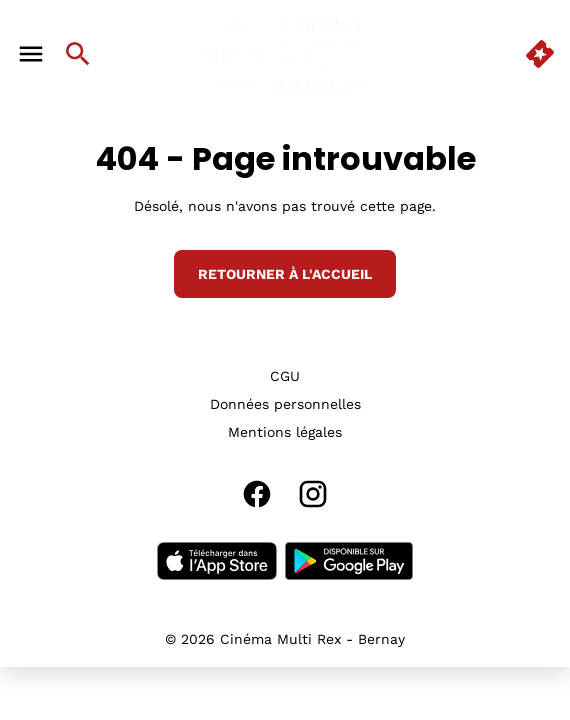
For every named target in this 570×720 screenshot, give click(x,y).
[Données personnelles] (285, 404)
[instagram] (313, 494)
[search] (78, 54)
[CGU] (285, 376)
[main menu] (31, 54)
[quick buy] (540, 54)
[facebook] (257, 494)
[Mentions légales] (285, 432)
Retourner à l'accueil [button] (285, 274)
